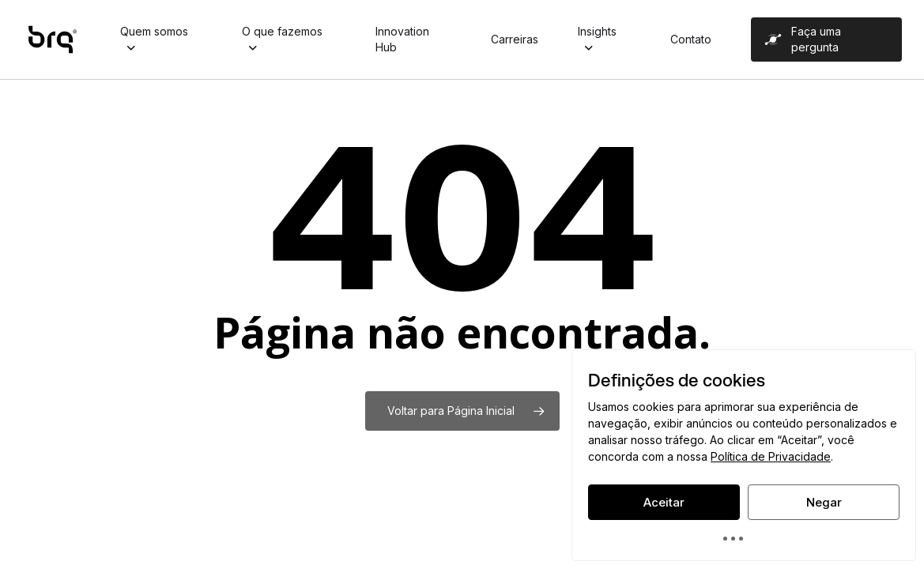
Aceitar (664, 502)
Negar (824, 502)
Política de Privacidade (771, 456)
